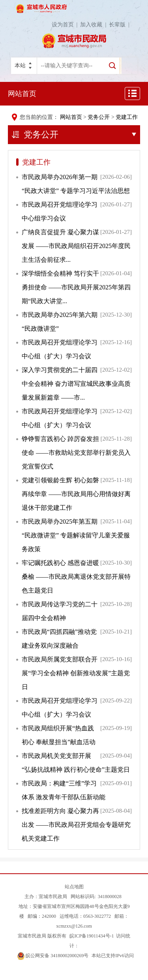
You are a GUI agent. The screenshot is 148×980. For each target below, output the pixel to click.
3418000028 (110, 897)
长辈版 (121, 25)
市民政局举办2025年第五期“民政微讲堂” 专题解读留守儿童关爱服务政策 (76, 535)
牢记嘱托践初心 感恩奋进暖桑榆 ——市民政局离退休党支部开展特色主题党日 (76, 577)
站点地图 (74, 887)
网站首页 (22, 94)
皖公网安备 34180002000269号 (53, 956)
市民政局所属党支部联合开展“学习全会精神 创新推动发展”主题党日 (76, 673)
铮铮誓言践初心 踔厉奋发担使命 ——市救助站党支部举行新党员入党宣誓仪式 (76, 453)
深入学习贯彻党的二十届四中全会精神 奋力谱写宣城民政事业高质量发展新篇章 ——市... (76, 384)
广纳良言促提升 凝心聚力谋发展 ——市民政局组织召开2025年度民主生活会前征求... (76, 246)
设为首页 (66, 25)
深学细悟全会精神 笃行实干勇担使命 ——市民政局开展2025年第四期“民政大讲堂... (76, 287)
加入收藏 (95, 25)
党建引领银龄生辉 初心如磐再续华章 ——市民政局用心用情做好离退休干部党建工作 (76, 494)
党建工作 (127, 117)
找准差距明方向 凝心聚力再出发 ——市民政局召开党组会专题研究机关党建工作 (76, 825)
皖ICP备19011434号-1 (91, 936)
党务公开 (99, 117)
